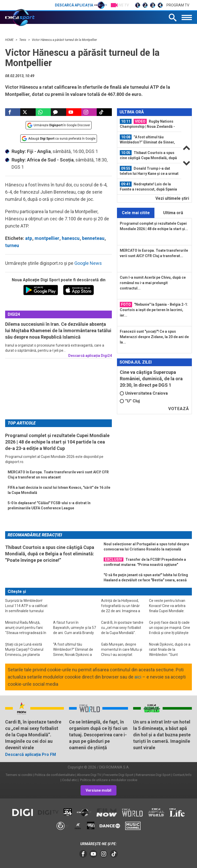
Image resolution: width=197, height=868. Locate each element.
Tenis (23, 40)
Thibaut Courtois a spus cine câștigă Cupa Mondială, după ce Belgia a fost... (148, 155)
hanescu (71, 238)
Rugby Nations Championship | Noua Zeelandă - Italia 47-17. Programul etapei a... (148, 124)
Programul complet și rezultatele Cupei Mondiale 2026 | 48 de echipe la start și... (154, 226)
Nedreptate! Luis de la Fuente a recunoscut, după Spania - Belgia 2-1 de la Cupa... (148, 187)
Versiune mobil (98, 790)
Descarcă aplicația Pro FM (31, 754)
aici (138, 677)
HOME (10, 40)
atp (29, 238)
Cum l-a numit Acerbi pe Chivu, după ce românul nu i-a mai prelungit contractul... (153, 283)
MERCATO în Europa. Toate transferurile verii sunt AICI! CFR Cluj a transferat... (154, 253)
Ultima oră (173, 213)
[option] (149, 124)
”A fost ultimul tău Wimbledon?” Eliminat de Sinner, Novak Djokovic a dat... (147, 140)
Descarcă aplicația (81, 5)
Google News (88, 263)
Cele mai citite (136, 213)
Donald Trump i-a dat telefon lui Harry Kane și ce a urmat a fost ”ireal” (149, 171)
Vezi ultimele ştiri (172, 198)
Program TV (178, 5)
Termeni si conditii (19, 775)
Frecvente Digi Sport (118, 775)
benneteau (93, 238)
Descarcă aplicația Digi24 (90, 356)
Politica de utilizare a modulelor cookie (108, 780)
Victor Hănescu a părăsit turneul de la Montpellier (64, 40)
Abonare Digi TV (89, 775)
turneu (12, 245)
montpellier (47, 238)
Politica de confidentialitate (55, 775)
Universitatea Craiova (144, 393)
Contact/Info (182, 775)
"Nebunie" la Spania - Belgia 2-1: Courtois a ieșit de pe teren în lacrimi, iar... (154, 310)
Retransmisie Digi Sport (153, 775)
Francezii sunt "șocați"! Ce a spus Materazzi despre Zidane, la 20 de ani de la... (154, 337)
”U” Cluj (130, 401)
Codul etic (70, 780)
